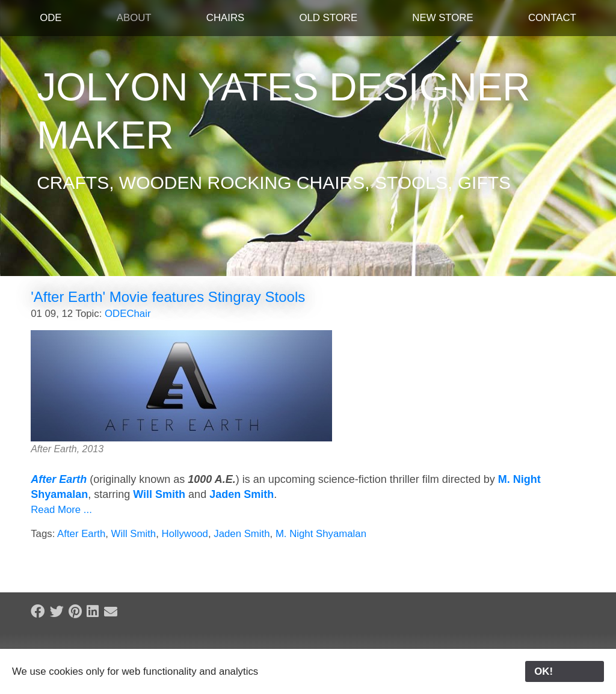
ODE (51, 18)
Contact (552, 18)
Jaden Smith (242, 494)
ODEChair (128, 314)
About (134, 18)
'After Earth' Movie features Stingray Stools (168, 297)
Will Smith (159, 494)
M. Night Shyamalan (321, 534)
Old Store (328, 18)
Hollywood (185, 534)
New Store (442, 18)
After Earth (59, 479)
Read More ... (61, 510)
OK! (565, 671)
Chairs (225, 18)
